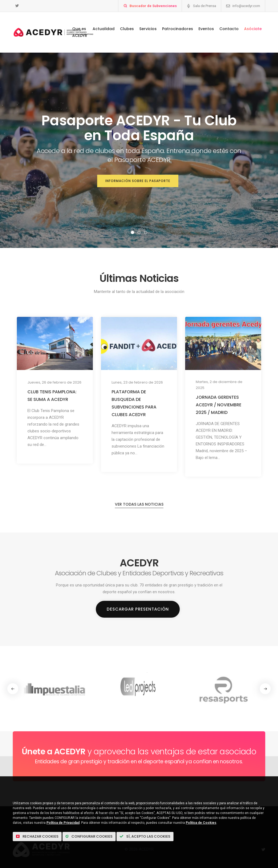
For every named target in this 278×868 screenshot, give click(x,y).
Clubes (127, 29)
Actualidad (104, 29)
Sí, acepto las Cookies (145, 836)
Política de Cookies (201, 823)
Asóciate (253, 29)
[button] (132, 232)
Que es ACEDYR (80, 32)
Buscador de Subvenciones (153, 6)
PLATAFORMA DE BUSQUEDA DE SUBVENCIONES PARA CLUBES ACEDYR (134, 403)
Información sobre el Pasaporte (138, 181)
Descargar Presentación (138, 609)
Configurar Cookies (89, 836)
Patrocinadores (178, 29)
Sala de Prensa (205, 6)
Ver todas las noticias (139, 504)
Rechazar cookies (37, 836)
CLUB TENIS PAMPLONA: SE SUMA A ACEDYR (52, 396)
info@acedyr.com (246, 6)
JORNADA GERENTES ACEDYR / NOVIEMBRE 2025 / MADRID (219, 405)
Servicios (148, 29)
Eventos (206, 29)
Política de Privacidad (63, 823)
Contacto (229, 29)
